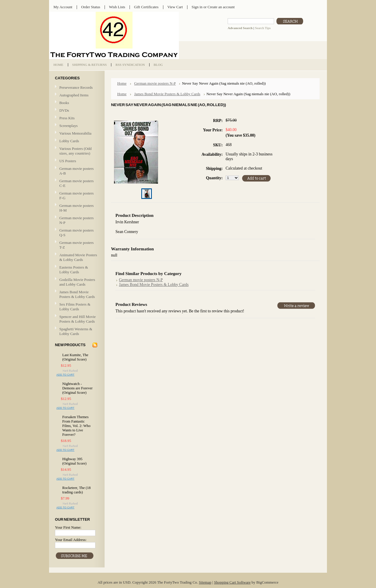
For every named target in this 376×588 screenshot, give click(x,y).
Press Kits (67, 118)
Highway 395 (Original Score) (74, 461)
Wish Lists (117, 7)
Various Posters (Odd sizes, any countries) (75, 151)
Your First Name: (68, 527)
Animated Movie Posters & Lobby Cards (78, 257)
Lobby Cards (76, 141)
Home (122, 83)
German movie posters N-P (77, 220)
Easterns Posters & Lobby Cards (74, 270)
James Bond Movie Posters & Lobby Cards (77, 294)
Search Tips (263, 28)
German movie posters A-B (77, 171)
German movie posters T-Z (77, 245)
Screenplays (68, 126)
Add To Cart (65, 375)
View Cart (175, 7)
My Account (63, 7)
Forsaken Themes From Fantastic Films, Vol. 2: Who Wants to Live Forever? (76, 426)
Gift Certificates (146, 7)
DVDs (64, 110)
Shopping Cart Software (232, 582)
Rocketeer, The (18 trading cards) (77, 490)
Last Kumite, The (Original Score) (75, 357)
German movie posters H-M (77, 208)
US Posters (68, 161)
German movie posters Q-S (77, 233)
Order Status (91, 7)
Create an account (221, 7)
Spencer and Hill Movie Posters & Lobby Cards (78, 319)
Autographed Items (76, 95)
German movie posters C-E (77, 183)
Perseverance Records (76, 88)
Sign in (197, 7)
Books (64, 103)
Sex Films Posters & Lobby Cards (75, 307)
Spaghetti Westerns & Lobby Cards (76, 331)
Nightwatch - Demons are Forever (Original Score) (77, 388)
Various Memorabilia (75, 133)
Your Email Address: (71, 540)
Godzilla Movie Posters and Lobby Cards (77, 282)
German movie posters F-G (77, 196)
